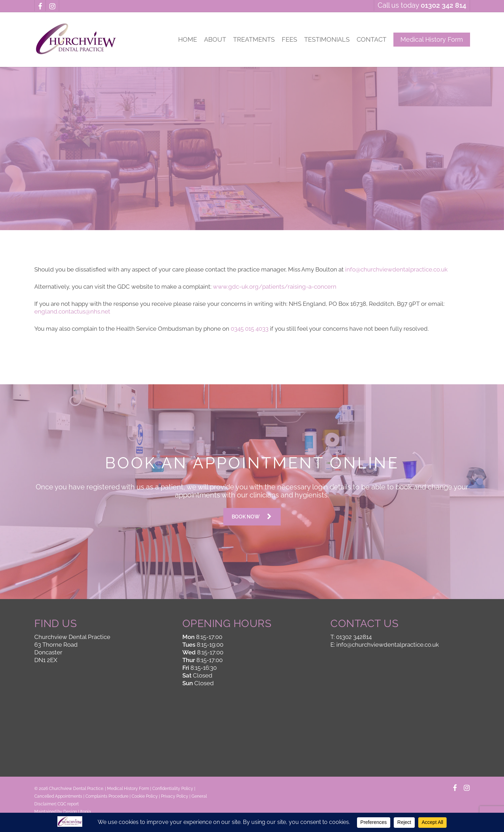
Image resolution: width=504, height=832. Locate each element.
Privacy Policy (175, 796)
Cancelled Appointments (58, 796)
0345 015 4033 (250, 329)
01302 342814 (354, 637)
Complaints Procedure (107, 796)
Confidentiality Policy (173, 789)
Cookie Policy (145, 796)
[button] (252, 517)
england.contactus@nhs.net (72, 311)
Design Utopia (77, 812)
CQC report (68, 804)
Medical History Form (128, 789)
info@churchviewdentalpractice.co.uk (396, 269)
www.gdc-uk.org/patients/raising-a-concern (275, 287)
